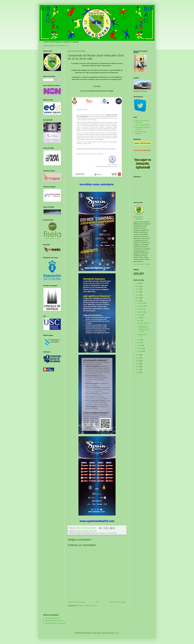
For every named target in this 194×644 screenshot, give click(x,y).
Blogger (117, 633)
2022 (138, 292)
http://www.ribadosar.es (53, 618)
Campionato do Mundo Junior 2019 (86, 531)
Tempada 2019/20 (143, 323)
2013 (138, 369)
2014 (138, 367)
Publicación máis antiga (118, 602)
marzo (140, 346)
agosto (140, 315)
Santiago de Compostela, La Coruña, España (104, 533)
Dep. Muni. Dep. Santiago (141, 133)
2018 (138, 355)
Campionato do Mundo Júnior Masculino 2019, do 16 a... (144, 329)
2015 (138, 364)
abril (139, 343)
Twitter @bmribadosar (143, 125)
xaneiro (140, 351)
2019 (138, 301)
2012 (138, 372)
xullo (139, 318)
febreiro (140, 349)
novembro (141, 306)
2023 (138, 289)
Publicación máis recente (77, 602)
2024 (138, 286)
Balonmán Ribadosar (140, 218)
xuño (139, 321)
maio (139, 340)
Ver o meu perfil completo (142, 264)
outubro (140, 309)
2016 (138, 361)
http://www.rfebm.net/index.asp (55, 623)
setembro (141, 312)
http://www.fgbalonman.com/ (54, 621)
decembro (141, 303)
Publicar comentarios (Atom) (88, 606)
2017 (138, 358)
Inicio (97, 602)
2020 (138, 298)
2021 (138, 295)
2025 (138, 283)
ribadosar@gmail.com (62, 46)
